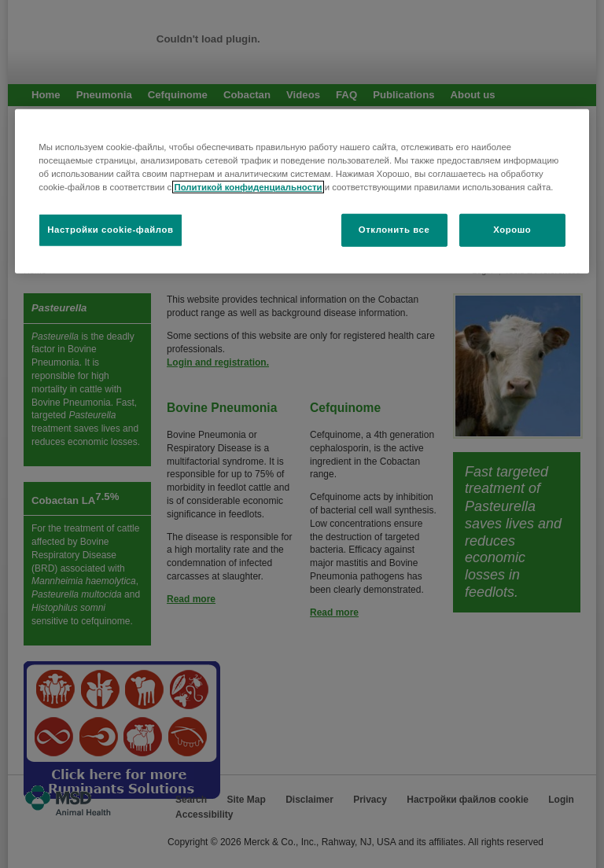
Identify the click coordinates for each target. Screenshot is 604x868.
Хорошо (512, 230)
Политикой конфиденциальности (248, 187)
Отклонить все (394, 230)
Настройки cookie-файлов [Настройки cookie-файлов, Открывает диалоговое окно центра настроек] (110, 230)
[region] (302, 191)
